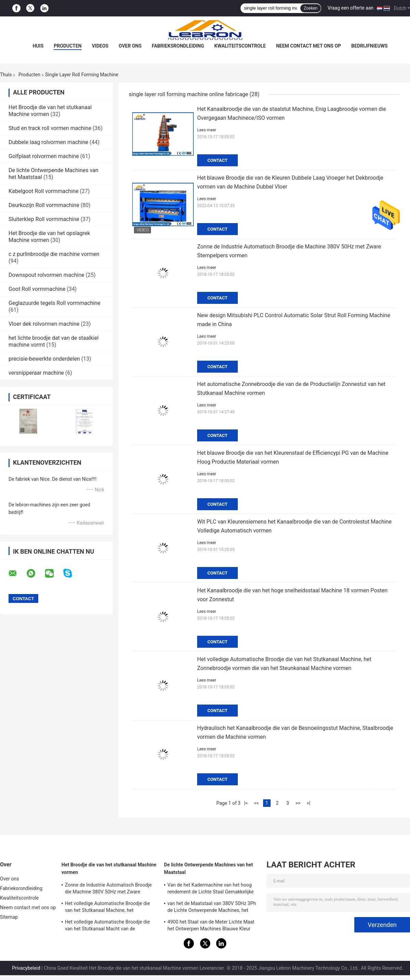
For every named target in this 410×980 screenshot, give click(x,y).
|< (246, 803)
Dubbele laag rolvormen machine (48, 142)
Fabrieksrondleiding (178, 46)
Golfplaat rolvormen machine (44, 156)
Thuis (6, 75)
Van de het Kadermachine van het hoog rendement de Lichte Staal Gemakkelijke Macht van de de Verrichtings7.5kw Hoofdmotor (211, 889)
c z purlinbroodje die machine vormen (54, 254)
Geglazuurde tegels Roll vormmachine (54, 303)
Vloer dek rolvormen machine (44, 324)
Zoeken (311, 8)
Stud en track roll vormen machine (50, 128)
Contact (217, 160)
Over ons (130, 46)
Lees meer (207, 130)
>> (298, 803)
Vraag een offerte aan (351, 8)
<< (256, 803)
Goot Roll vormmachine (37, 289)
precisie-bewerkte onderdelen (44, 359)
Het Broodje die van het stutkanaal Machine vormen (109, 868)
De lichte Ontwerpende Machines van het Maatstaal (208, 868)
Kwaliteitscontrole (240, 46)
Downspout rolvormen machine (46, 275)
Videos (100, 46)
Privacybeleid (26, 968)
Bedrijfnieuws (369, 46)
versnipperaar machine (36, 373)
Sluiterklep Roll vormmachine (44, 219)
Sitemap (9, 917)
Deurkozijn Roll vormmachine (44, 205)
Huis (38, 46)
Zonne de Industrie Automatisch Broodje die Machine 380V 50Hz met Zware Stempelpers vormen (108, 889)
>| (308, 803)
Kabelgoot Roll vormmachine (44, 191)
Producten (67, 46)
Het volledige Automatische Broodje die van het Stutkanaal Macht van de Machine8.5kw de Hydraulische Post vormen (107, 926)
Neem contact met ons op (309, 46)
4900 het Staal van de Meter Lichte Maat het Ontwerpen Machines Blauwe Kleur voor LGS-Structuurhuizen (211, 926)
